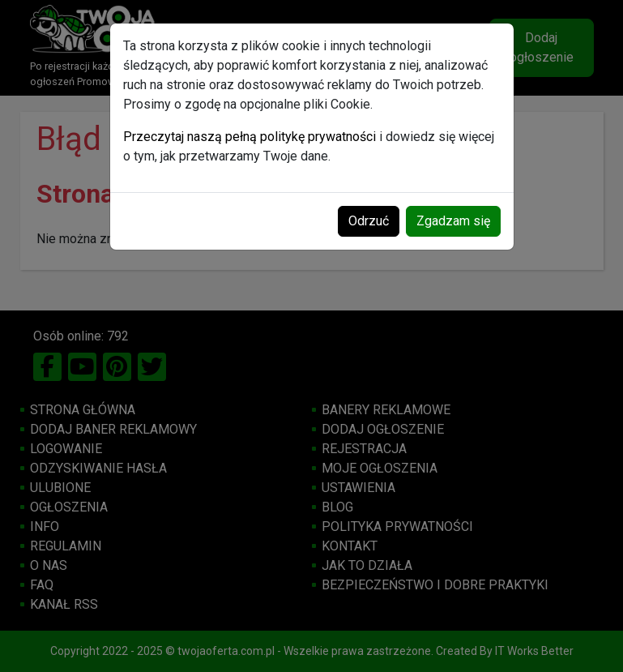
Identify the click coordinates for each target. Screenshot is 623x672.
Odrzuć (369, 221)
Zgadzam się (453, 221)
